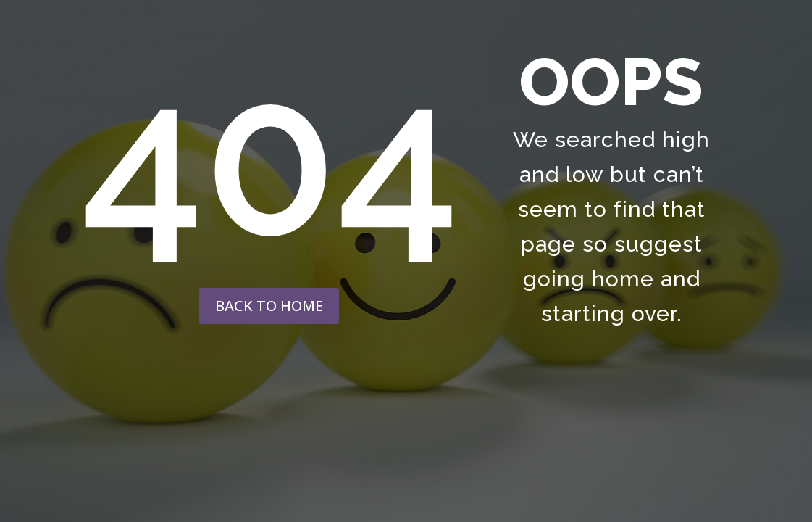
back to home (269, 306)
